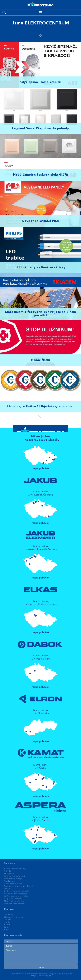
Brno (6, 930)
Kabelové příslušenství (14, 876)
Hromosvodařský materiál (16, 894)
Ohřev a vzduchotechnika (16, 896)
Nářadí (7, 889)
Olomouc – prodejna (14, 917)
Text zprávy (41, 957)
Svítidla (7, 871)
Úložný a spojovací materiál (17, 891)
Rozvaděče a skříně (13, 884)
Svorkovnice (10, 881)
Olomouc (8, 915)
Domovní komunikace (14, 904)
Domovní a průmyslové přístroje (19, 886)
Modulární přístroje (13, 879)
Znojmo (8, 927)
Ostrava (8, 920)
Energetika (9, 874)
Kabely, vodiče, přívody (15, 869)
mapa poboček (41, 456)
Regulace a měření (13, 899)
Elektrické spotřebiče (14, 901)
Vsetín (7, 922)
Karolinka (8, 925)
